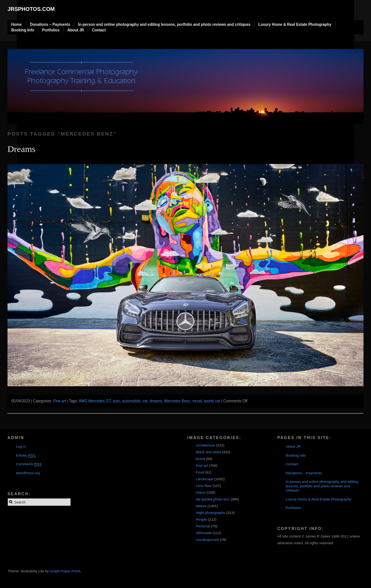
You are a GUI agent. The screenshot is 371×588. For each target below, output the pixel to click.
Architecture (205, 445)
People (201, 519)
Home (16, 25)
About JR (76, 30)
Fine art (60, 401)
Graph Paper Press (65, 571)
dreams (156, 401)
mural (197, 401)
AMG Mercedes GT (95, 401)
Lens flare (203, 486)
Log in (21, 446)
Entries (25, 456)
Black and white (208, 452)
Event (200, 459)
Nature (201, 506)
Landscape (204, 479)
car (145, 401)
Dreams (22, 149)
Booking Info (23, 30)
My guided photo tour (212, 499)
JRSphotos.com (31, 9)
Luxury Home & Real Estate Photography (295, 25)
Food (200, 472)
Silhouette (204, 533)
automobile (131, 401)
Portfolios (51, 30)
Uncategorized (207, 540)
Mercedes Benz (177, 401)
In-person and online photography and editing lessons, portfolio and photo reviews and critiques (164, 25)
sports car (212, 401)
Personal (203, 526)
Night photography (210, 513)
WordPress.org (28, 473)
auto (116, 401)
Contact (99, 30)
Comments (29, 464)
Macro (201, 492)
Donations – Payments (50, 25)
